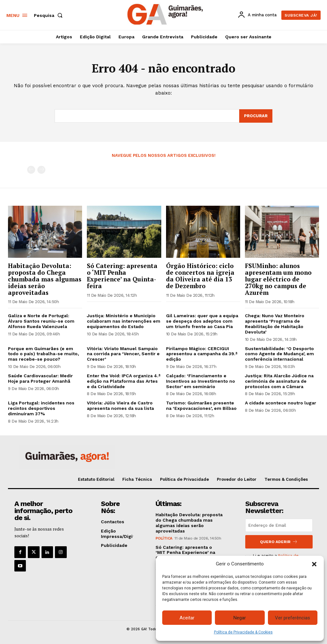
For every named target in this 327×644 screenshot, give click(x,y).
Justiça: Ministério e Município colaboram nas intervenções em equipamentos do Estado (124, 321)
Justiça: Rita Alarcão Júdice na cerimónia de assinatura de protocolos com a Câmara (279, 381)
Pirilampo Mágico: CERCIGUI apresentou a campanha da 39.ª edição (202, 354)
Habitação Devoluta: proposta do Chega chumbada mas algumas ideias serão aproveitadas (45, 279)
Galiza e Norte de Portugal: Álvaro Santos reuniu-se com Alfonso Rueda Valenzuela (41, 321)
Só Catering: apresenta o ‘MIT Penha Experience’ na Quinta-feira (122, 276)
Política (164, 538)
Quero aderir (279, 542)
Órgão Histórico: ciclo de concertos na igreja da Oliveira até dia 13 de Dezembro (200, 276)
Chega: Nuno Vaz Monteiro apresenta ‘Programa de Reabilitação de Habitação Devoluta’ (275, 324)
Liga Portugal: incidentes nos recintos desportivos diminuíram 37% (41, 408)
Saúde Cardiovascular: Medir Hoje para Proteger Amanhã (40, 378)
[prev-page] (31, 170)
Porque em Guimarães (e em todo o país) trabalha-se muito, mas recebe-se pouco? (43, 354)
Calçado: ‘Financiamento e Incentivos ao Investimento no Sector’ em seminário (201, 381)
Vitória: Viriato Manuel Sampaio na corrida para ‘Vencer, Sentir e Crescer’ (123, 354)
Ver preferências (293, 618)
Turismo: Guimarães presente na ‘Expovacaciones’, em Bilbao (201, 406)
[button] (314, 564)
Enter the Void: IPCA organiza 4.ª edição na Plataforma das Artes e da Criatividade (124, 381)
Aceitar (187, 618)
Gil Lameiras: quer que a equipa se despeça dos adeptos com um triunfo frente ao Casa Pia (202, 321)
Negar (240, 618)
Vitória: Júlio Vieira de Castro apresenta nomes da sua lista (120, 406)
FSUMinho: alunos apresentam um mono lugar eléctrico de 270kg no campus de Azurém (278, 279)
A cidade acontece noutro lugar (281, 403)
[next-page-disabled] (41, 170)
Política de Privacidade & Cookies (243, 632)
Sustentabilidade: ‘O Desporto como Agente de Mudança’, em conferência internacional (279, 354)
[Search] (256, 116)
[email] (279, 525)
